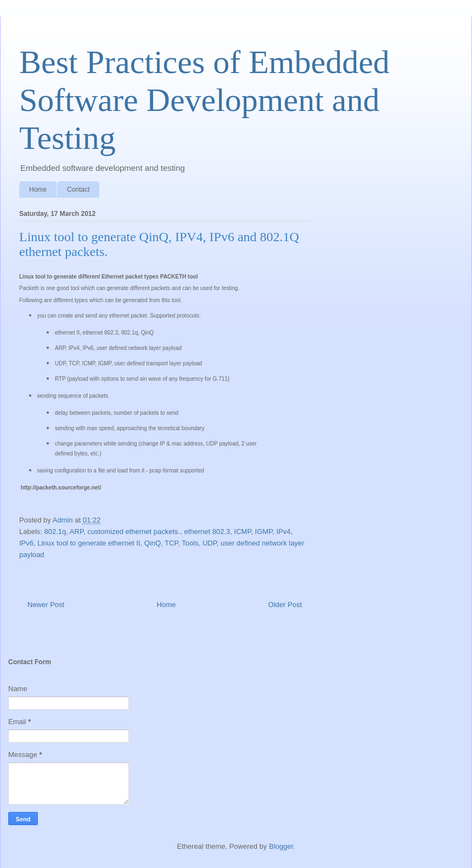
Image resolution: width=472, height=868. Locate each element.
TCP (171, 543)
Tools (190, 543)
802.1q (55, 532)
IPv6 (26, 543)
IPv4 (283, 532)
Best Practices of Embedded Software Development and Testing (204, 100)
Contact (78, 190)
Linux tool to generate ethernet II (89, 543)
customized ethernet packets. (134, 532)
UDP (210, 543)
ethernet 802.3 (207, 532)
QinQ (153, 543)
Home (38, 190)
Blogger (281, 846)
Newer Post (46, 605)
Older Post (285, 605)
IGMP (264, 532)
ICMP (243, 532)
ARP (77, 532)
